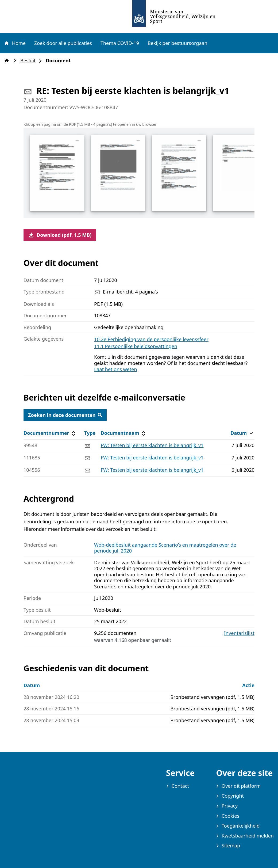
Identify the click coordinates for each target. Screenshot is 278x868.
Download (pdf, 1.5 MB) (60, 235)
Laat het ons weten (116, 369)
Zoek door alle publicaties (63, 43)
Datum (242, 433)
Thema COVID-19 (120, 43)
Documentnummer (50, 433)
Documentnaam (124, 433)
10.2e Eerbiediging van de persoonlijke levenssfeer (151, 339)
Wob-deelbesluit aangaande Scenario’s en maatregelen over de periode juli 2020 (165, 548)
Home (15, 43)
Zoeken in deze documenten (65, 415)
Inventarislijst (239, 633)
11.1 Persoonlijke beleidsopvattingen (136, 346)
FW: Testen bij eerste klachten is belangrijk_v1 (152, 445)
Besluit (30, 61)
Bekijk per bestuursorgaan (177, 43)
